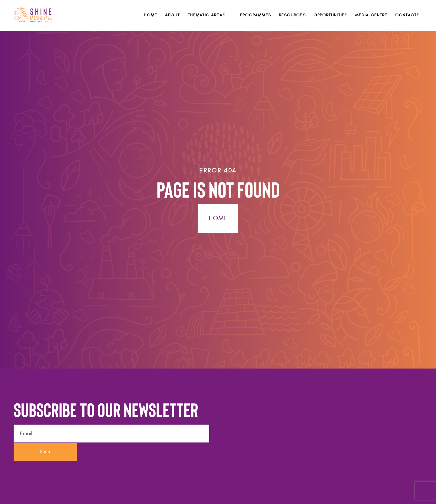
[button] (210, 15)
